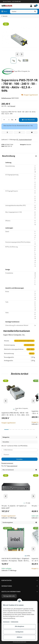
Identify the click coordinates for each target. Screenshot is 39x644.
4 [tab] (16, 430)
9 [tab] (31, 430)
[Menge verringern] (4, 120)
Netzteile (29, 144)
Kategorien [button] (6, 437)
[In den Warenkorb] (28, 120)
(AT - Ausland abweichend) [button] (24, 140)
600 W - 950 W (30, 349)
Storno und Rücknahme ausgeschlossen (24, 341)
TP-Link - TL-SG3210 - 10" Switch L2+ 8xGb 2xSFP (14, 507)
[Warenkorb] (35, 6)
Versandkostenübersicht (19, 642)
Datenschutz (15, 622)
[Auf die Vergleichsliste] (19, 132)
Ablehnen (20, 637)
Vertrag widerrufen (9, 596)
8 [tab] (28, 430)
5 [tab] (19, 430)
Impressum (6, 622)
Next (22, 54)
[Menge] (9, 120)
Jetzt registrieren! (12, 466)
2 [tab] (10, 430)
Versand (13, 106)
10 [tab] (34, 430)
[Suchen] (21, 11)
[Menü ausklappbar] (4, 11)
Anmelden (19, 459)
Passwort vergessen (7, 463)
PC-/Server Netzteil (29, 345)
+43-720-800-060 (16, 1)
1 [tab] (6, 430)
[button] (31, 6)
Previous (17, 54)
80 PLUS (32, 354)
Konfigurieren (19, 632)
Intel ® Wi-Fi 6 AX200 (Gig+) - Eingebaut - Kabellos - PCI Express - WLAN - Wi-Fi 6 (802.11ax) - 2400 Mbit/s (16, 560)
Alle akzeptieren (19, 626)
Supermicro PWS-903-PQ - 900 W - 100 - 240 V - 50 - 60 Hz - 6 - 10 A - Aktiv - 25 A (15, 414)
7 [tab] (25, 430)
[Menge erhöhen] (16, 120)
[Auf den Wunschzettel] (32, 132)
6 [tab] (22, 430)
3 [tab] (13, 430)
